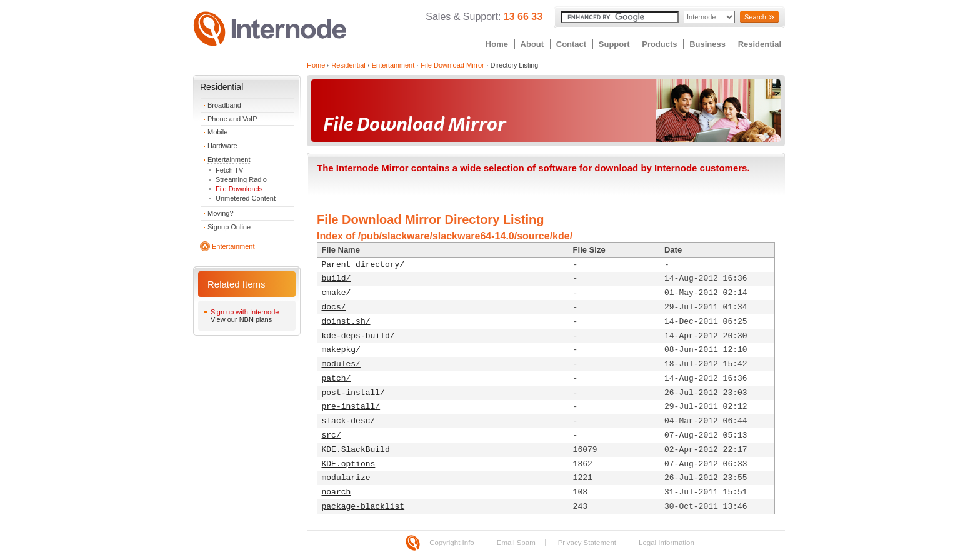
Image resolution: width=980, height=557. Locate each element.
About (532, 44)
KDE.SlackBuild (356, 450)
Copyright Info (452, 543)
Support (614, 44)
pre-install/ (351, 407)
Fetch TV (229, 170)
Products (659, 44)
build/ (337, 278)
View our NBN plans (241, 319)
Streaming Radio (241, 179)
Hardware (222, 146)
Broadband (224, 105)
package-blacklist (363, 507)
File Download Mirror (452, 65)
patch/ (337, 379)
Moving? (221, 213)
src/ (332, 435)
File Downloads (239, 189)
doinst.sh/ (346, 322)
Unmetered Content (246, 198)
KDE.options (349, 464)
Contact (571, 44)
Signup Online (229, 227)
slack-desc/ (349, 421)
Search (755, 17)
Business (707, 44)
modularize (346, 478)
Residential (760, 44)
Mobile (217, 132)
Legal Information (667, 543)
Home (497, 44)
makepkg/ (341, 350)
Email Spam (516, 543)
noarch (337, 492)
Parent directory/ (363, 265)
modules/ (341, 364)
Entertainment (229, 159)
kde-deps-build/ (358, 336)
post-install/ (353, 393)
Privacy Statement (587, 543)
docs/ (334, 307)
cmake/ (337, 293)
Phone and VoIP (232, 119)
